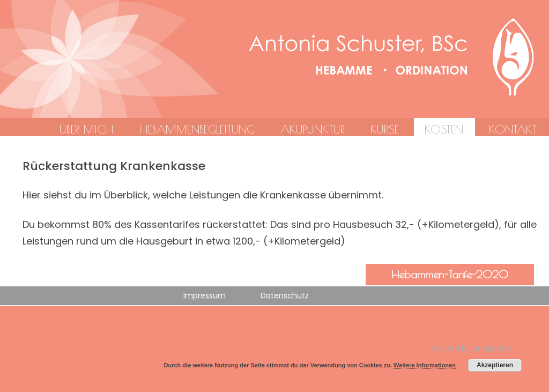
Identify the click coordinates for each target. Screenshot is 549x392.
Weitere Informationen (425, 365)
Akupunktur (313, 129)
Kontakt (513, 129)
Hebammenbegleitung (197, 129)
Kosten (444, 129)
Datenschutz (285, 295)
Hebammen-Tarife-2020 (450, 274)
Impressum (205, 295)
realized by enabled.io (471, 349)
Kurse (385, 129)
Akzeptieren (495, 365)
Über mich (86, 129)
